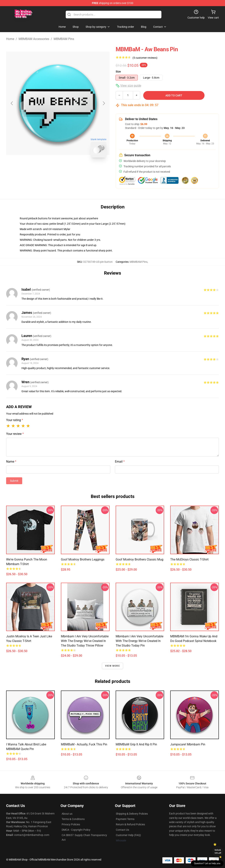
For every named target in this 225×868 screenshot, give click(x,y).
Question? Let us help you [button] (207, 863)
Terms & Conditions (73, 819)
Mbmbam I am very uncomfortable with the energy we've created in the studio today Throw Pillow (85, 641)
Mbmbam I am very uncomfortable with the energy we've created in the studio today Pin (139, 641)
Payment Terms (125, 819)
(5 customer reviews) (145, 58)
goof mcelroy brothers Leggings (83, 559)
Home (10, 39)
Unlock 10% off (218, 851)
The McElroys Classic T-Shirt (189, 559)
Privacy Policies (71, 824)
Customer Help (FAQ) (128, 835)
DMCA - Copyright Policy (76, 830)
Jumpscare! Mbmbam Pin (188, 744)
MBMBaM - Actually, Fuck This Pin (84, 744)
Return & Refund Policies (130, 824)
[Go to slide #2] (68, 169)
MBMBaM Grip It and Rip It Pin (136, 744)
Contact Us (122, 830)
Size (118, 72)
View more (112, 666)
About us (67, 814)
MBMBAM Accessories (34, 39)
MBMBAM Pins (64, 39)
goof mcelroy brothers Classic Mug (139, 559)
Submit (14, 481)
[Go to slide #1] (48, 169)
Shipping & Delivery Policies (132, 814)
